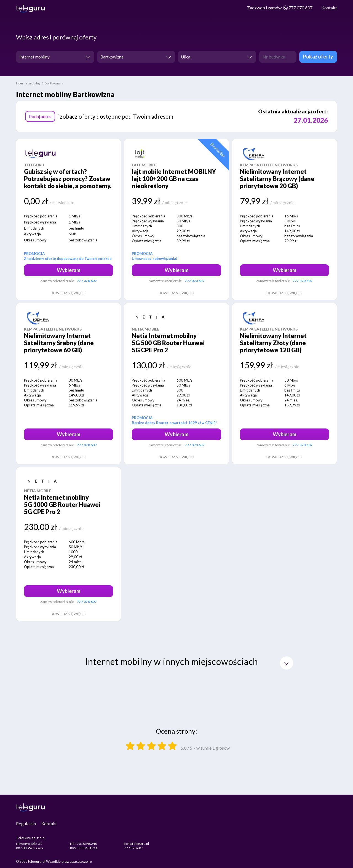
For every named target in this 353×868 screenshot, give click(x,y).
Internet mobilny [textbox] (34, 57)
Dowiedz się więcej (69, 293)
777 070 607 (280, 8)
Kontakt (329, 8)
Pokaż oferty (318, 57)
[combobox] (55, 57)
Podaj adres (40, 116)
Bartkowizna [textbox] (112, 57)
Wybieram (69, 270)
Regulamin (26, 824)
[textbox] (215, 57)
